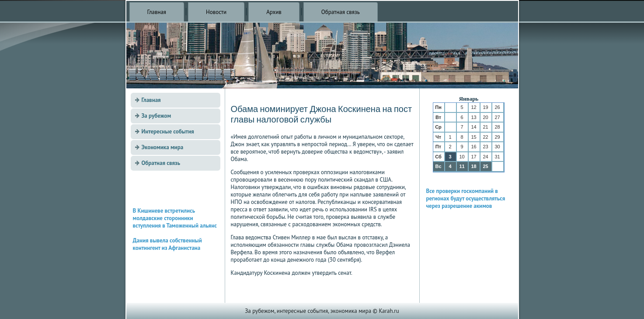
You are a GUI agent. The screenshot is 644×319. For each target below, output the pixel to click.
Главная (157, 12)
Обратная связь (341, 12)
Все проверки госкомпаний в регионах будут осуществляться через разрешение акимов (466, 198)
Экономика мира (163, 147)
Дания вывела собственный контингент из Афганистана (167, 244)
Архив (274, 12)
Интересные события (168, 131)
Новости (216, 12)
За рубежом (157, 116)
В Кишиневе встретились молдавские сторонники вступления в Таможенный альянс (175, 218)
